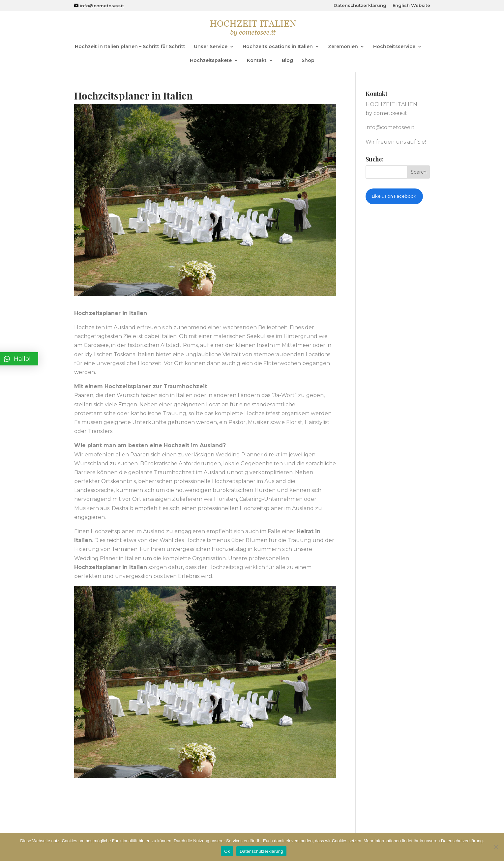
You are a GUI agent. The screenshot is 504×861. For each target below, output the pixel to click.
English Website (411, 6)
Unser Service (211, 47)
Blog (287, 61)
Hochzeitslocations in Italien (278, 47)
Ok (227, 851)
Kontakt (257, 61)
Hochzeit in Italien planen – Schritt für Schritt (130, 47)
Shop (308, 61)
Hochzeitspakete (211, 61)
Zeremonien (343, 47)
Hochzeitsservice (394, 47)
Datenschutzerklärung (360, 6)
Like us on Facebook (394, 196)
